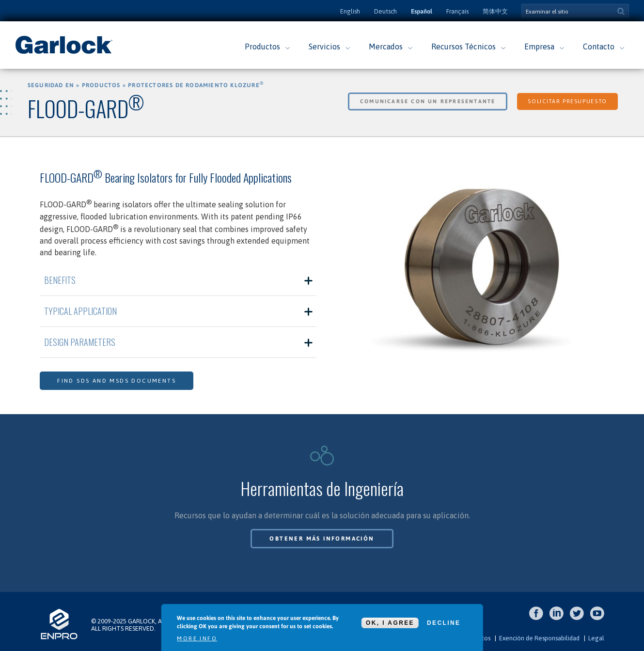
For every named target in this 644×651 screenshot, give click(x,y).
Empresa (539, 46)
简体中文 (495, 11)
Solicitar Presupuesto (567, 101)
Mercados (386, 46)
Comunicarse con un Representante (428, 101)
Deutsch (385, 11)
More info (197, 638)
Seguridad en (51, 85)
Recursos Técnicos (463, 46)
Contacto (599, 46)
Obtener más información (322, 539)
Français (457, 11)
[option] (466, 266)
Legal (596, 638)
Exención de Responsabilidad (539, 638)
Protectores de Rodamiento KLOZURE (196, 85)
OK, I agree (390, 623)
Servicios (324, 46)
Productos (262, 46)
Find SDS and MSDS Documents (117, 381)
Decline (444, 623)
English (350, 11)
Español (422, 11)
